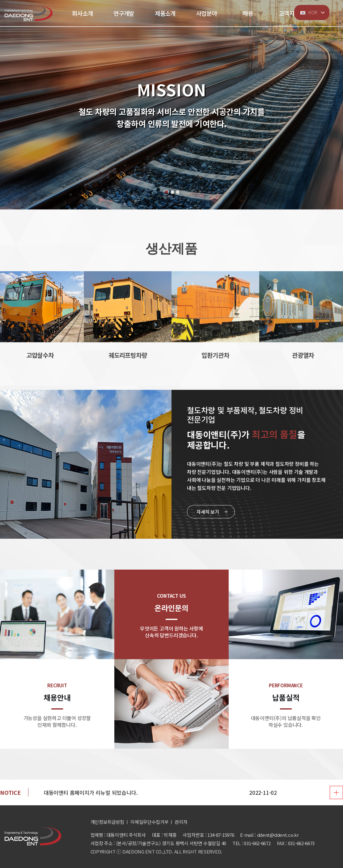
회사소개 (82, 13)
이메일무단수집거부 (149, 822)
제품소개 (165, 13)
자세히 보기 (208, 512)
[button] (290, 307)
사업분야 (207, 13)
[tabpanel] (171, 105)
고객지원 (289, 13)
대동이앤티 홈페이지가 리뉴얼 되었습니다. (91, 792)
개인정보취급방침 (108, 822)
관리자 (181, 822)
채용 (248, 13)
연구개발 (124, 13)
